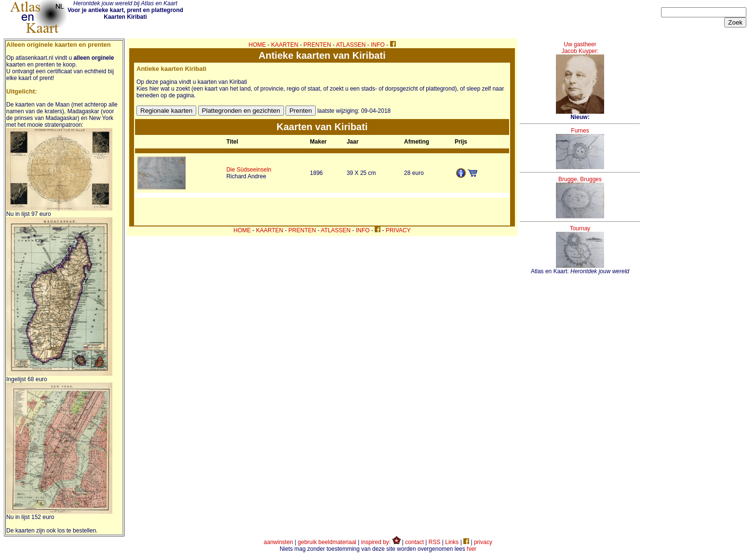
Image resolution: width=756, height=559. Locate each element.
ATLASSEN (351, 45)
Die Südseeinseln (249, 170)
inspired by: (381, 542)
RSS (435, 542)
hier (472, 549)
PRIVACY (398, 230)
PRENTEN (317, 45)
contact (414, 542)
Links (452, 542)
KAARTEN (284, 45)
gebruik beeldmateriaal (327, 542)
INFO (378, 45)
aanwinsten (278, 542)
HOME (257, 45)
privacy (483, 542)
